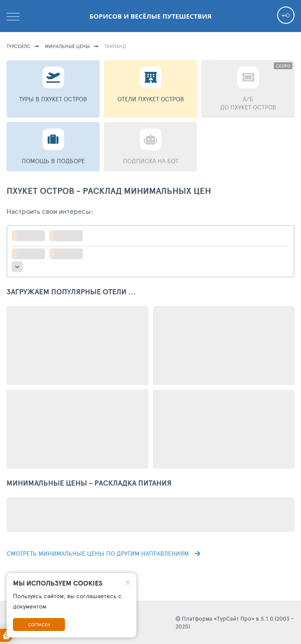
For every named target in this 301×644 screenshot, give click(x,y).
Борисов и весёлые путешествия (151, 16)
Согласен (39, 625)
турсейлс (18, 46)
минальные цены (67, 46)
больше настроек (17, 267)
